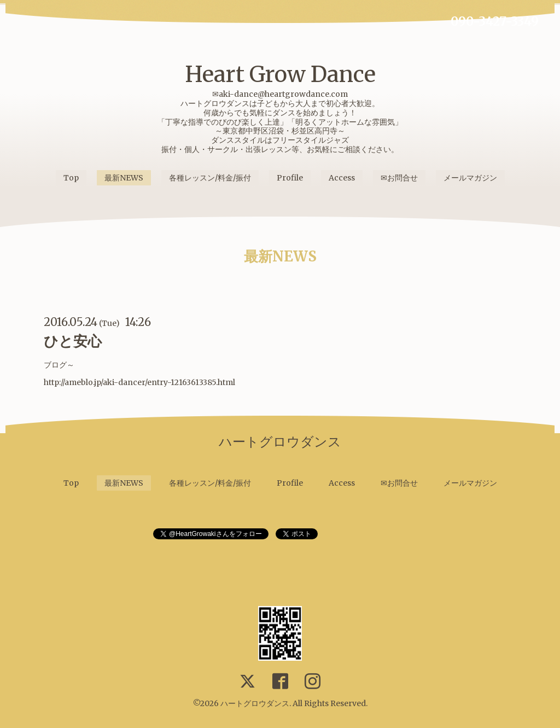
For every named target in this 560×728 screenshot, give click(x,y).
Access (342, 178)
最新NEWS (124, 178)
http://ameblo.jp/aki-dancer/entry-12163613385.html (139, 382)
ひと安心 (73, 341)
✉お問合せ (399, 178)
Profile (290, 178)
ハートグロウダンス (255, 703)
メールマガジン (470, 178)
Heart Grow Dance (280, 74)
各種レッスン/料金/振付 (210, 178)
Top (71, 178)
